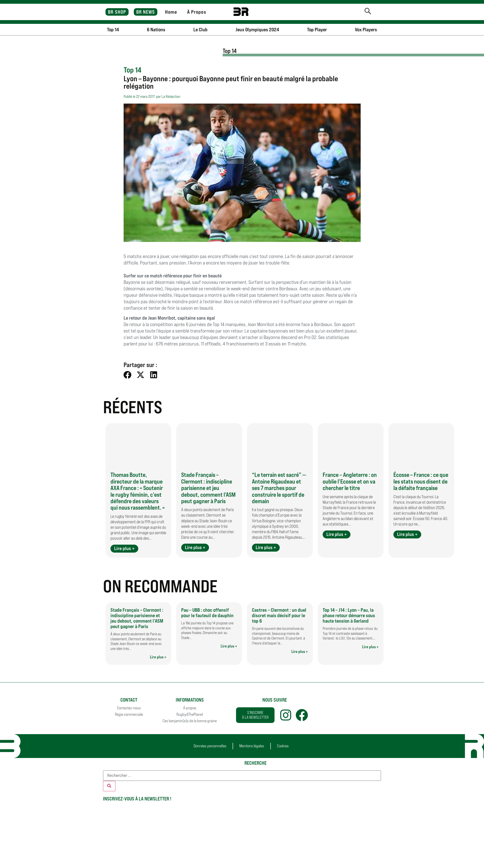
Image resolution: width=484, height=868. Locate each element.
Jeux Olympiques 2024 (257, 30)
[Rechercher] (109, 786)
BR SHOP (117, 12)
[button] (128, 375)
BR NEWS (146, 12)
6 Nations (156, 30)
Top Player (317, 30)
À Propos (197, 12)
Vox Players (366, 30)
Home (171, 12)
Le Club (200, 30)
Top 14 (113, 30)
